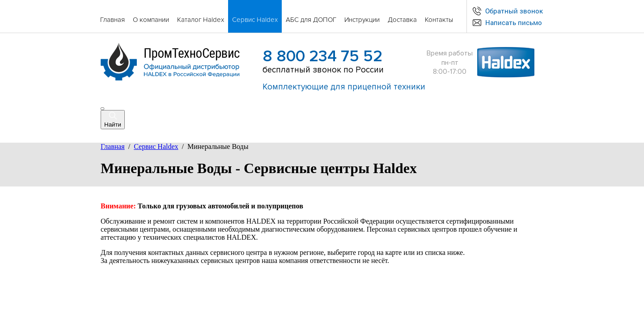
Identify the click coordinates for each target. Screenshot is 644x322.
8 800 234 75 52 (322, 56)
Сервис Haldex (156, 146)
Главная (113, 146)
